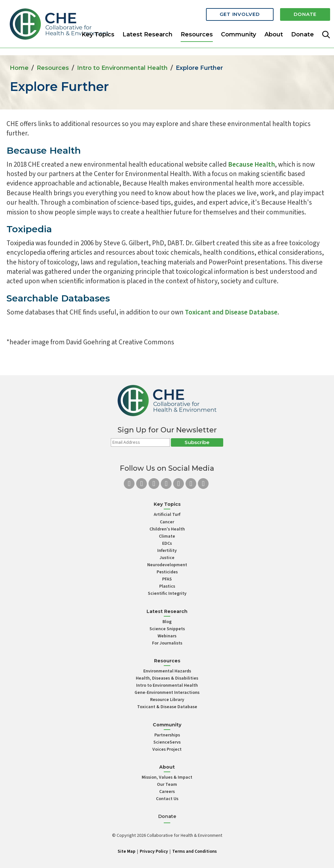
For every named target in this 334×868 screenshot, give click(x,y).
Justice (167, 558)
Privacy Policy (154, 851)
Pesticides (167, 572)
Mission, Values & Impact (167, 777)
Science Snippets (167, 629)
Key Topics (98, 34)
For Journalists (167, 643)
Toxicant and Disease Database (231, 312)
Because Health (44, 150)
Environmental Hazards (167, 671)
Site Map (127, 851)
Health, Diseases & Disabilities (167, 678)
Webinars (167, 636)
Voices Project (167, 749)
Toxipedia (29, 229)
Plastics (167, 586)
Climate (167, 536)
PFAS (167, 579)
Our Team (167, 785)
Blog (167, 622)
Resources (53, 68)
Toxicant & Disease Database (167, 707)
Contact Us (167, 799)
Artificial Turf (167, 515)
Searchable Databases (58, 298)
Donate (305, 14)
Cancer (167, 522)
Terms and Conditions (194, 851)
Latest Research (148, 34)
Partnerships (167, 735)
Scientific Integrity (167, 594)
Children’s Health (167, 529)
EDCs (167, 543)
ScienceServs (167, 742)
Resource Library (167, 700)
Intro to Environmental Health (122, 68)
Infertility (167, 551)
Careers (167, 792)
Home (19, 68)
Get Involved (240, 14)
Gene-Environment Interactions (167, 693)
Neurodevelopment (167, 565)
